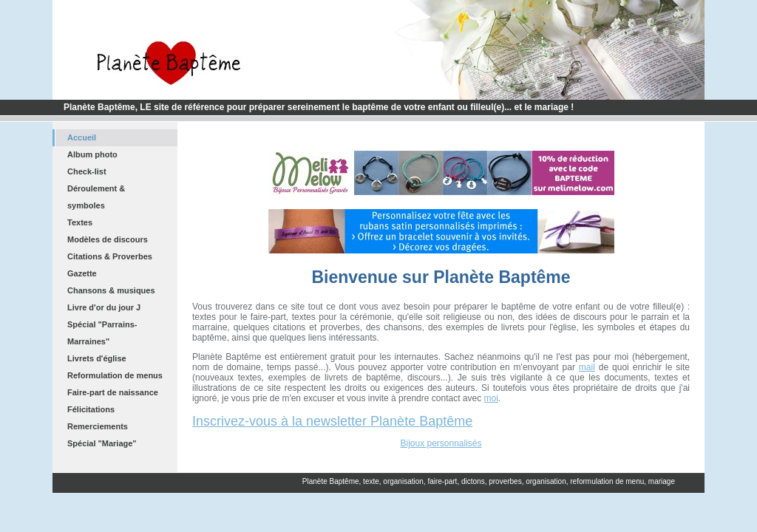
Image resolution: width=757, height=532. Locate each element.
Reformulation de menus (115, 375)
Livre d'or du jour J (104, 307)
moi (491, 398)
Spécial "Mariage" (102, 443)
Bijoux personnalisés (441, 443)
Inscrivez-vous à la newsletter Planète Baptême (332, 421)
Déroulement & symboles (96, 197)
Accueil (82, 137)
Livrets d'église (97, 358)
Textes (80, 222)
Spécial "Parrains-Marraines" (102, 333)
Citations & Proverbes (110, 256)
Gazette (82, 273)
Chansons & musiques (111, 290)
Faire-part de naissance (113, 392)
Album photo (92, 154)
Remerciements (98, 426)
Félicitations (91, 409)
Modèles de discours (108, 239)
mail (587, 367)
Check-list (87, 171)
